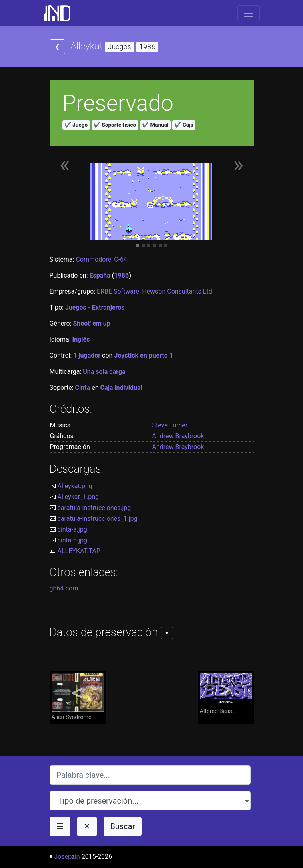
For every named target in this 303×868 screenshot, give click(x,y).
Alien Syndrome (78, 697)
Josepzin (67, 857)
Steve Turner (170, 425)
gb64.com (64, 588)
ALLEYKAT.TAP (79, 551)
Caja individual (121, 388)
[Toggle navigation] (249, 13)
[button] (65, 169)
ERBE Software (118, 291)
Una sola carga (104, 372)
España (100, 275)
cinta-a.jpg (72, 529)
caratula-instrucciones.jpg (94, 508)
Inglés (81, 339)
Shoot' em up (91, 323)
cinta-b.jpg (72, 540)
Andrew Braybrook (178, 436)
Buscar (123, 826)
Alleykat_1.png (78, 497)
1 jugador (87, 355)
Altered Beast (226, 694)
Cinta (83, 388)
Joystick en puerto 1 (143, 355)
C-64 (121, 259)
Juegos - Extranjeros (95, 307)
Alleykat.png (75, 486)
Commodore (93, 259)
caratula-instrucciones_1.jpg (98, 519)
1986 (121, 275)
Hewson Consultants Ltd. (178, 291)
